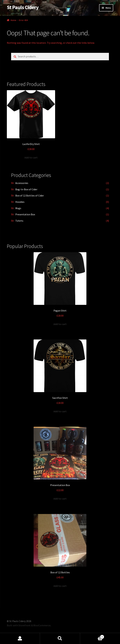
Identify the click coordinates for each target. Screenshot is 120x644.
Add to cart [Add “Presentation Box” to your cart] (60, 499)
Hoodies (20, 202)
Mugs (18, 208)
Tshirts (19, 221)
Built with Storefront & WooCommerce (29, 625)
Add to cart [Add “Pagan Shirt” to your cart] (60, 324)
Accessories (22, 183)
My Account (20, 638)
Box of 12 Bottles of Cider (30, 195)
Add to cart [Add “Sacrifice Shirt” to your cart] (60, 411)
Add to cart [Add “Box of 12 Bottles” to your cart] (60, 586)
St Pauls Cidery (23, 7)
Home (13, 20)
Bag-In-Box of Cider (26, 189)
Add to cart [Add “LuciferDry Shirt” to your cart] (31, 157)
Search (60, 638)
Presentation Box (25, 214)
